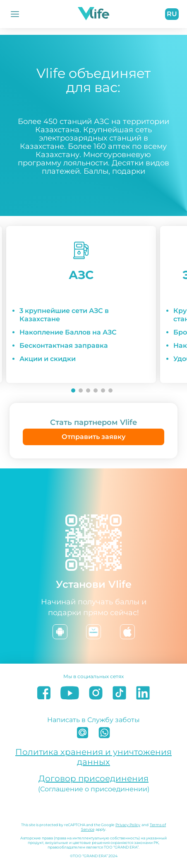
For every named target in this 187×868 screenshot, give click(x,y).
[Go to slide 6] (110, 390)
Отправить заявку (93, 437)
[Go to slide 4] (96, 390)
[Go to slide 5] (103, 390)
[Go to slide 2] (81, 390)
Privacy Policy (128, 825)
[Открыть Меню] (15, 14)
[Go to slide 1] (73, 390)
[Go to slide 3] (88, 390)
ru (172, 14)
